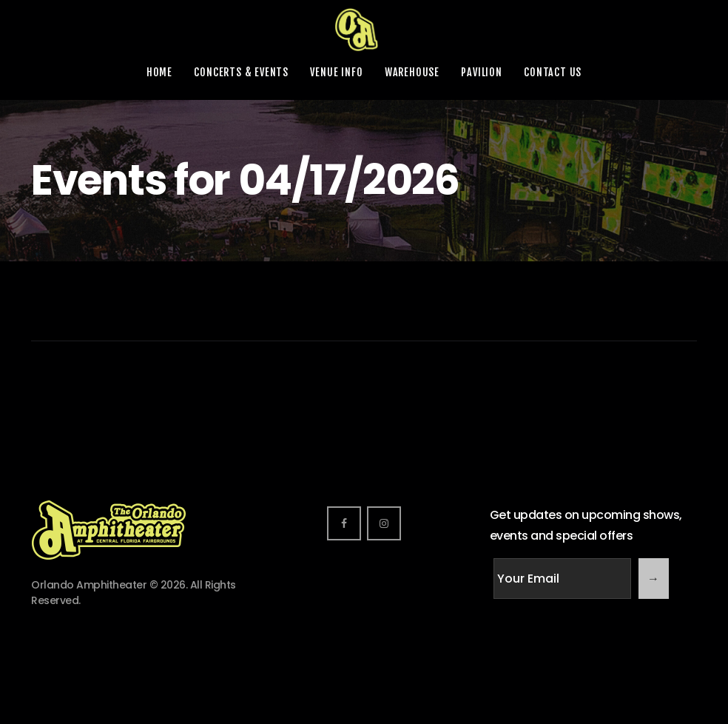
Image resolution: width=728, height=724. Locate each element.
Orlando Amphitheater (89, 585)
